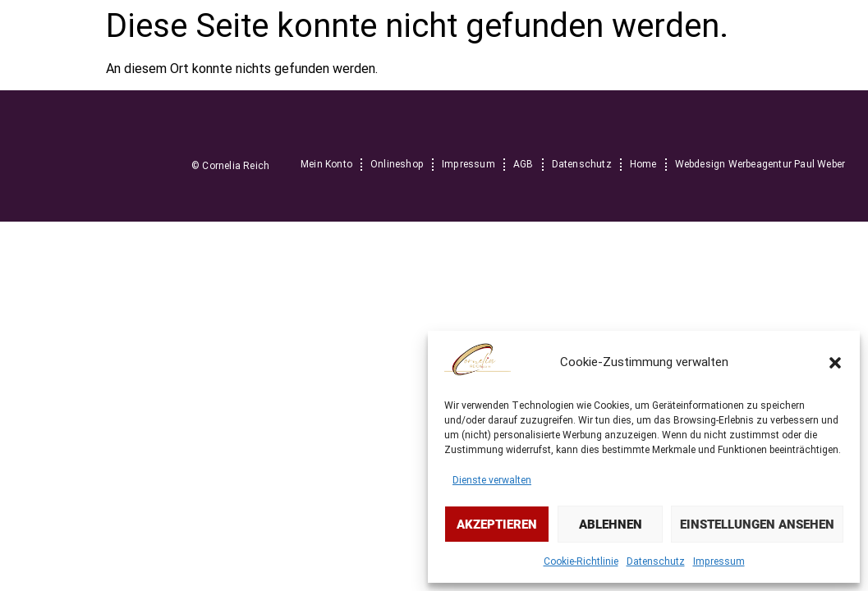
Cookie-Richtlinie (581, 561)
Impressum (719, 561)
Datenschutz (656, 561)
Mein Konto (326, 164)
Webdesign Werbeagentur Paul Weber (760, 164)
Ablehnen (611, 525)
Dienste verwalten (492, 480)
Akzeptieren (497, 525)
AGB (524, 164)
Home (643, 164)
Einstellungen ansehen (757, 525)
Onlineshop (397, 164)
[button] (835, 363)
